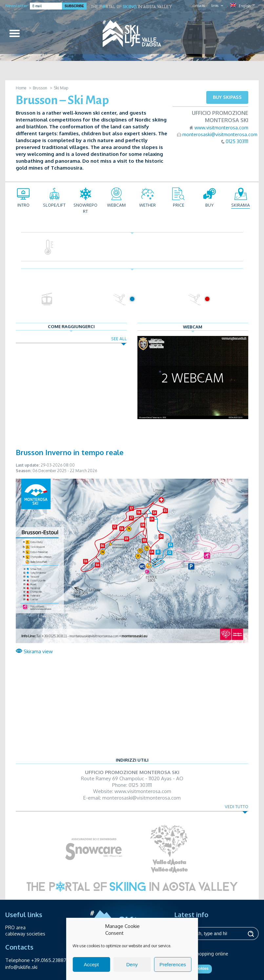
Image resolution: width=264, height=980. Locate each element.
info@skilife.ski (21, 967)
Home (21, 88)
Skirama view (34, 651)
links (215, 6)
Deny (132, 964)
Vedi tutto (236, 807)
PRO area (15, 927)
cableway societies (25, 934)
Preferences (173, 964)
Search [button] (251, 934)
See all (119, 339)
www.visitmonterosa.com (221, 128)
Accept (91, 964)
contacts (199, 6)
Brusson (40, 88)
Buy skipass (227, 97)
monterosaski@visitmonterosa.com (220, 134)
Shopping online (211, 954)
